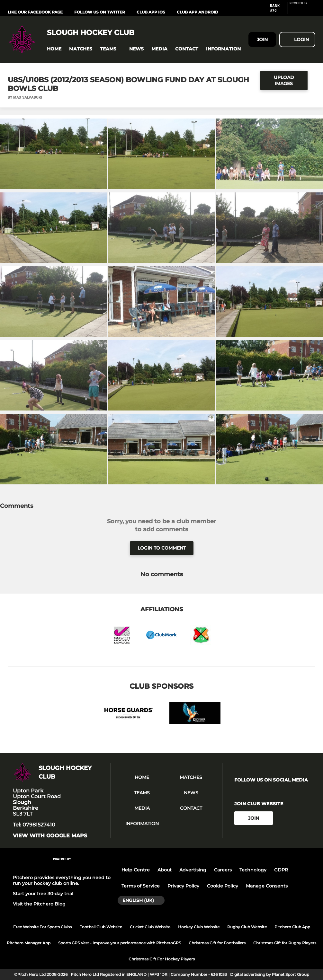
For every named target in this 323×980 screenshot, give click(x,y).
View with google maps (50, 836)
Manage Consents (267, 886)
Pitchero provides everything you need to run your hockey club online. (62, 880)
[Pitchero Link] (302, 11)
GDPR (281, 870)
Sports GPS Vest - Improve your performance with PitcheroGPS (120, 943)
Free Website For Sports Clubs (42, 927)
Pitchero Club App (292, 927)
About (165, 870)
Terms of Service (141, 886)
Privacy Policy (183, 886)
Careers (223, 870)
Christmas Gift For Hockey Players (162, 959)
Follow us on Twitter (100, 12)
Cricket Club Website (150, 927)
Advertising (193, 870)
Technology (253, 870)
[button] (54, 49)
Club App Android (197, 12)
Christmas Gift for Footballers (217, 943)
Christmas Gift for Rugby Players (285, 943)
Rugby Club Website (247, 927)
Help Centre (136, 870)
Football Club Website (101, 927)
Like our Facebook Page (35, 12)
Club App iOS (151, 12)
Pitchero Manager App (29, 943)
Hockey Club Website (199, 927)
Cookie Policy (223, 886)
